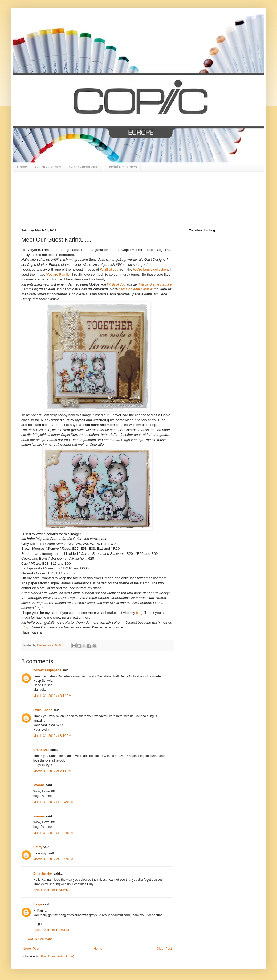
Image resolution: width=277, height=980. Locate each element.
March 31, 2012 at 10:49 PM (53, 802)
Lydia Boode (43, 710)
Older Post (164, 949)
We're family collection (151, 269)
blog (139, 613)
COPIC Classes (48, 167)
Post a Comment (40, 939)
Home (22, 167)
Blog (25, 627)
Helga (38, 904)
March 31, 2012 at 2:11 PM (52, 771)
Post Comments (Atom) (57, 956)
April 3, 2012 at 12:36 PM (51, 930)
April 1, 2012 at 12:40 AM (51, 890)
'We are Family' (58, 274)
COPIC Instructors (84, 167)
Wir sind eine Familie (155, 284)
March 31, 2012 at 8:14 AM (52, 696)
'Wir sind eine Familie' (136, 289)
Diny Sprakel (43, 874)
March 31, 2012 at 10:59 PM (53, 859)
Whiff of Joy (109, 269)
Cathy (38, 847)
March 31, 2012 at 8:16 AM (52, 736)
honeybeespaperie (47, 670)
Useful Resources (122, 167)
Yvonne (39, 785)
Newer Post (31, 949)
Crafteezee (41, 750)
